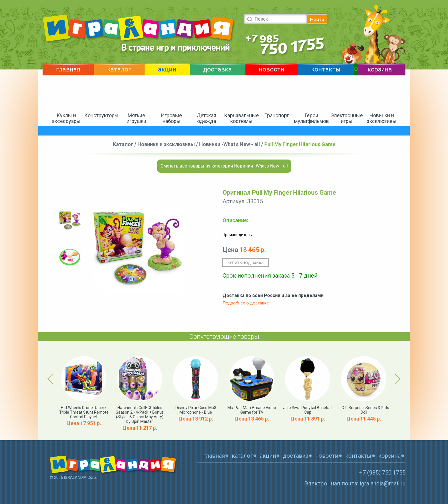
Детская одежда (206, 118)
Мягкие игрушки (136, 118)
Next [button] (396, 379)
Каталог (123, 144)
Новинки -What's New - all (230, 144)
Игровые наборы (171, 118)
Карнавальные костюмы (241, 118)
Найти (317, 20)
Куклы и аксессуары (66, 118)
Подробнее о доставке (246, 303)
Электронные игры (347, 118)
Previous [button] (51, 379)
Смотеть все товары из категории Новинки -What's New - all (224, 166)
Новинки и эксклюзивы (382, 118)
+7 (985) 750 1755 (382, 473)
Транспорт (277, 115)
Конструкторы (101, 115)
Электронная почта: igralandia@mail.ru (355, 483)
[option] (70, 220)
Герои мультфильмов (311, 118)
